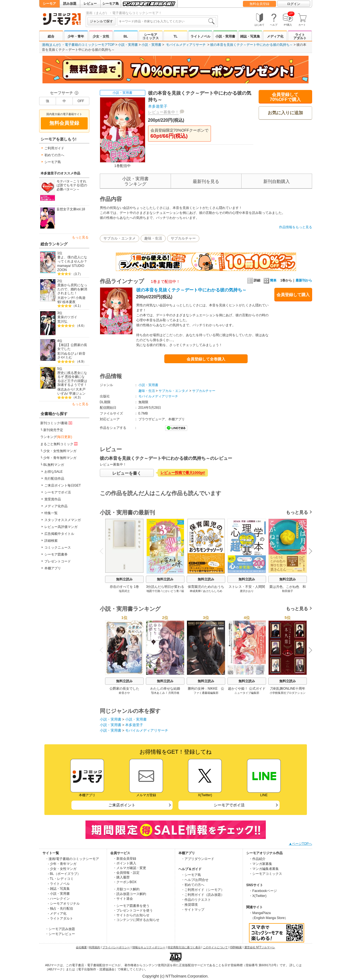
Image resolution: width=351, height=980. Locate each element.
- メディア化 (57, 913)
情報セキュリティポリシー (149, 947)
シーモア (49, 4)
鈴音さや (124, 693)
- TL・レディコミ (61, 879)
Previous (103, 551)
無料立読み (124, 579)
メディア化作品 (56, 506)
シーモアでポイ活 (58, 492)
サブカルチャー (183, 238)
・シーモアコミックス (266, 874)
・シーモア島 (191, 875)
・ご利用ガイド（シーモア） (203, 890)
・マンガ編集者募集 (264, 869)
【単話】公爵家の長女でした (72, 347)
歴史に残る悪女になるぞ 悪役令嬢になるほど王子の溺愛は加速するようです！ (72, 379)
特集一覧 (51, 513)
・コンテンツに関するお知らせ (136, 920)
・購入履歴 (121, 877)
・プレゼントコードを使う (133, 910)
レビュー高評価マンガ (61, 527)
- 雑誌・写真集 (59, 889)
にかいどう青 (171, 591)
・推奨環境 (189, 905)
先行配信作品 (54, 479)
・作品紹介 (257, 859)
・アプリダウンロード (198, 859)
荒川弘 (62, 322)
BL (126, 36)
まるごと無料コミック (60, 444)
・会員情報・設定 (126, 873)
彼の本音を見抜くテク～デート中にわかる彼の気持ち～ (251, 45)
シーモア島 (111, 4)
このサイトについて (215, 947)
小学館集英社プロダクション (288, 693)
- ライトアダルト (61, 918)
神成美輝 (195, 591)
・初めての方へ (193, 885)
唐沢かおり (247, 591)
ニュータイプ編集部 (247, 693)
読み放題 (70, 4)
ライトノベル (200, 36)
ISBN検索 (236, 947)
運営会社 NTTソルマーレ (260, 947)
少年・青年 (76, 36)
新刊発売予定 (53, 430)
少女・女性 (101, 36)
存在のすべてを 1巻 (124, 587)
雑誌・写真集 (250, 36)
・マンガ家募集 (261, 864)
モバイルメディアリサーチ (186, 45)
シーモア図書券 (56, 554)
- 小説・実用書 (59, 894)
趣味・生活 (153, 238)
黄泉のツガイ (67, 317)
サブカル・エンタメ (120, 238)
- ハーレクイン (59, 899)
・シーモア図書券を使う (131, 906)
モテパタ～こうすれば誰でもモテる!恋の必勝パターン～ (72, 185)
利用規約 (95, 947)
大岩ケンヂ (66, 298)
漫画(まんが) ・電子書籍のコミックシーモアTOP (78, 45)
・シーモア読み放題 (60, 929)
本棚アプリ (53, 568)
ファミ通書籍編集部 (206, 693)
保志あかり (66, 389)
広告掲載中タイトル (59, 534)
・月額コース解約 (126, 889)
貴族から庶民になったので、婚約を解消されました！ (72, 289)
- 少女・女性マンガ (62, 869)
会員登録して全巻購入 (206, 359)
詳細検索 (51, 541)
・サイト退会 (123, 899)
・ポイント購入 (125, 863)
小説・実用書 (225, 36)
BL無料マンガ (54, 465)
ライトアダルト (300, 36)
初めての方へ (54, 155)
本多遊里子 (158, 106)
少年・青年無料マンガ (60, 458)
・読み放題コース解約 (130, 894)
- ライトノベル (59, 884)
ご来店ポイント (122, 805)
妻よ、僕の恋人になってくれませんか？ (72, 259)
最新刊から (304, 280)
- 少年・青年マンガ (62, 864)
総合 (51, 36)
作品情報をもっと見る (296, 227)
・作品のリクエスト (196, 900)
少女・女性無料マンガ (60, 451)
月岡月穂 (174, 693)
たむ (69, 357)
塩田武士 (124, 591)
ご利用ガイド (54, 148)
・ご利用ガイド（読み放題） (203, 895)
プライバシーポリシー (116, 947)
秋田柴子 (288, 591)
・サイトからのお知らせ (131, 915)
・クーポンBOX (125, 882)
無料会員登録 (259, 4)
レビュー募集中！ (164, 112)
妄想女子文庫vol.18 (71, 209)
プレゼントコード (58, 561)
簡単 (270, 280)
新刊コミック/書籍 (57, 423)
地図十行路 (153, 591)
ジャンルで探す (101, 21)
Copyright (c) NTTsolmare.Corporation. (175, 976)
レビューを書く (127, 473)
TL (175, 36)
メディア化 (275, 36)
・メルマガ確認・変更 (130, 868)
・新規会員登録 (125, 859)
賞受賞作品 (53, 499)
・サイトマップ (193, 910)
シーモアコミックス (151, 36)
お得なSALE (54, 472)
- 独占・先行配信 (61, 909)
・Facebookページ (263, 891)
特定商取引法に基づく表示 (184, 947)
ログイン (294, 4)
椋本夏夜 (69, 302)
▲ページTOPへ (300, 844)
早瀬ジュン (77, 394)
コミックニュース (58, 548)
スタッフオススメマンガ (63, 520)
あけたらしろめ (213, 591)
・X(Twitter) (258, 896)
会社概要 (81, 947)
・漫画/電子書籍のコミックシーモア (72, 859)
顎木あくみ (158, 693)
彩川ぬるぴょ (67, 354)
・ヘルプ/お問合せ (195, 880)
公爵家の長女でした (124, 689)
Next (308, 552)
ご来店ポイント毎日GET (63, 485)
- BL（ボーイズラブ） (64, 874)
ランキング (56, 437)
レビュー (90, 4)
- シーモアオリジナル (64, 904)
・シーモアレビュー (60, 934)
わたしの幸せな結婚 (165, 689)
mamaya (64, 266)
